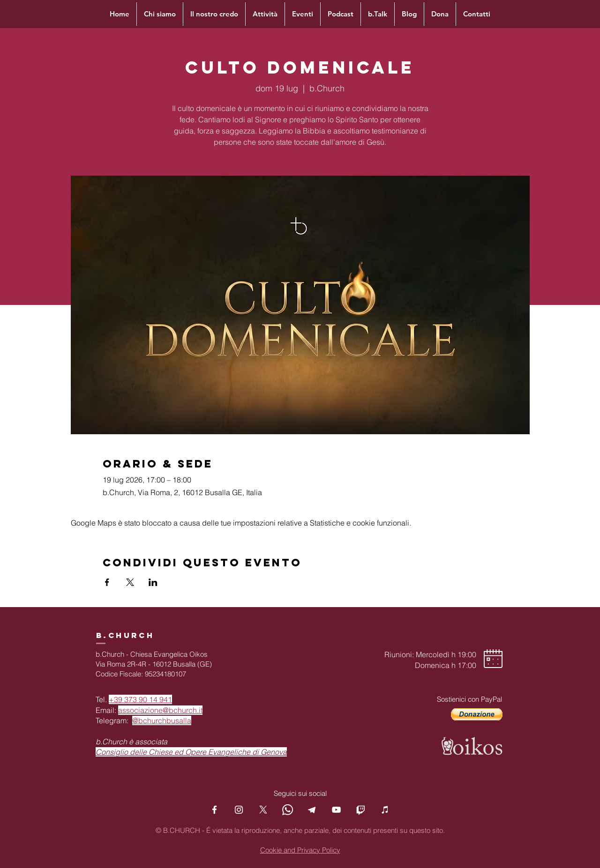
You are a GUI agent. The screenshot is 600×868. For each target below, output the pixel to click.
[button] (477, 714)
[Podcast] (385, 810)
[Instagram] (239, 810)
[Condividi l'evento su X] (130, 582)
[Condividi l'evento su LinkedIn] (153, 582)
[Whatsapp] (288, 810)
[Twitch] (361, 810)
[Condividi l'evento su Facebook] (107, 582)
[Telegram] (312, 810)
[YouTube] (336, 810)
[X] (263, 810)
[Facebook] (214, 810)
